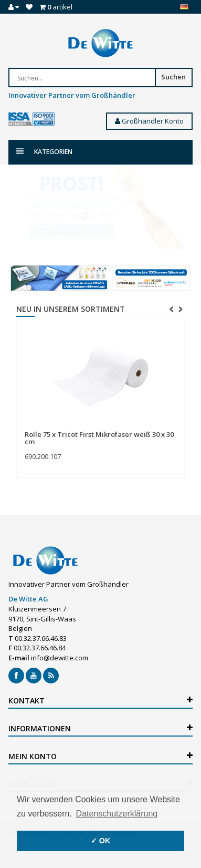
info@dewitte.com (60, 658)
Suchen (173, 77)
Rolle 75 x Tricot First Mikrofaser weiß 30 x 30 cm (99, 438)
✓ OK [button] (101, 841)
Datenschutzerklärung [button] (117, 814)
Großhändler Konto (149, 121)
